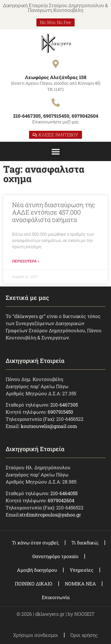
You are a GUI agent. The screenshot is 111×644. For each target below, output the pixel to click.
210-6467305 (64, 405)
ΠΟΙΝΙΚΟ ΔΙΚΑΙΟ (34, 584)
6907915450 (60, 412)
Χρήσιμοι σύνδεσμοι (36, 635)
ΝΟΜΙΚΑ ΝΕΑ (80, 584)
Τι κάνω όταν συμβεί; (35, 543)
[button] (55, 151)
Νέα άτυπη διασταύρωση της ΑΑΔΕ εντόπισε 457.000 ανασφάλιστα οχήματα (54, 212)
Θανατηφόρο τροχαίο (55, 556)
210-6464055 (64, 493)
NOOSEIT (84, 614)
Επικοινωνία (56, 597)
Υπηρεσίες (82, 570)
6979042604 (61, 500)
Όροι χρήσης (84, 635)
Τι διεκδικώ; (85, 543)
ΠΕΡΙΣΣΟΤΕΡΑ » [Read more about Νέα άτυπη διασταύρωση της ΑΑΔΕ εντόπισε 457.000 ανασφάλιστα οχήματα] (26, 261)
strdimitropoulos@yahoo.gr (50, 515)
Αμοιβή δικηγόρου (37, 570)
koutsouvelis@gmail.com (49, 426)
